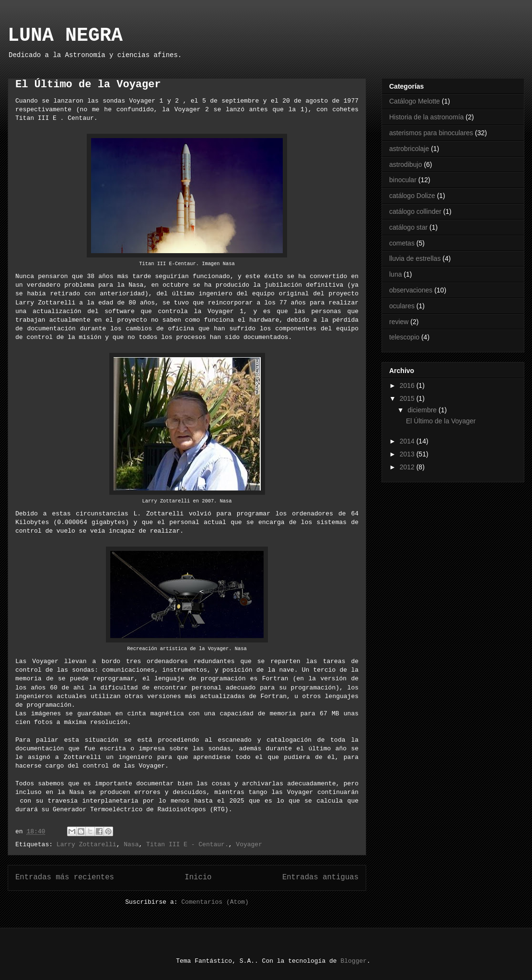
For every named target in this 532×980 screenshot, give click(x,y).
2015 (408, 398)
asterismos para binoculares (431, 133)
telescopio (404, 337)
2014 (408, 441)
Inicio (198, 877)
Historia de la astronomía (427, 117)
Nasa (131, 845)
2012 (408, 467)
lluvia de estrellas (415, 258)
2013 (408, 454)
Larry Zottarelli (87, 845)
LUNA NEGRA (65, 36)
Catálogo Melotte (415, 101)
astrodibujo (406, 164)
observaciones (411, 290)
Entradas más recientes (65, 877)
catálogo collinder (415, 211)
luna (395, 274)
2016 (408, 385)
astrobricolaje (409, 149)
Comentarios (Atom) (215, 902)
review (399, 322)
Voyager (249, 845)
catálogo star (408, 227)
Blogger (353, 961)
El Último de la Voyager (88, 85)
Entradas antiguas (320, 877)
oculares (402, 306)
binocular (403, 180)
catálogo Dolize (412, 196)
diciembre (423, 410)
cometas (402, 243)
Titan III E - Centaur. (187, 845)
